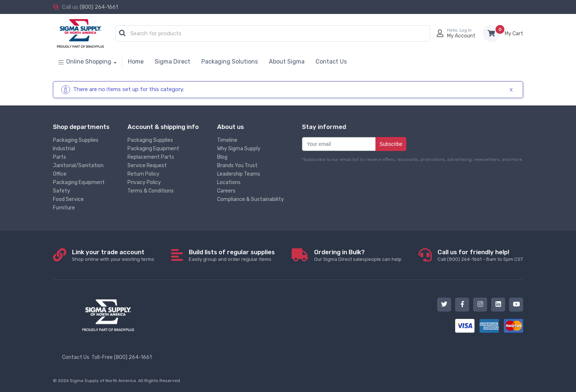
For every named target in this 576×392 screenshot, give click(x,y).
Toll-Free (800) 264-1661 (122, 357)
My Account (461, 36)
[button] (122, 33)
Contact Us (76, 357)
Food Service (68, 199)
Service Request (147, 166)
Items (514, 34)
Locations (229, 182)
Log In (466, 30)
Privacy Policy (144, 182)
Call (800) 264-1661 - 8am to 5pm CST (480, 255)
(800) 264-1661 (99, 7)
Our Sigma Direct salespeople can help (358, 255)
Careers (226, 191)
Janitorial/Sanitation (78, 166)
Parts (60, 157)
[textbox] (275, 34)
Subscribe (391, 144)
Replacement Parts (151, 157)
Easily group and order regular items (232, 255)
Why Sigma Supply (239, 149)
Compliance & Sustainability (251, 199)
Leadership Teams (239, 174)
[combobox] (273, 34)
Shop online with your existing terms (113, 255)
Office (60, 174)
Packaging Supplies (76, 140)
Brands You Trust (237, 166)
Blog (222, 157)
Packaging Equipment (79, 182)
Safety (62, 191)
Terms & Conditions (151, 191)
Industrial (64, 149)
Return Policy (143, 174)
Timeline (227, 140)
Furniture (64, 208)
